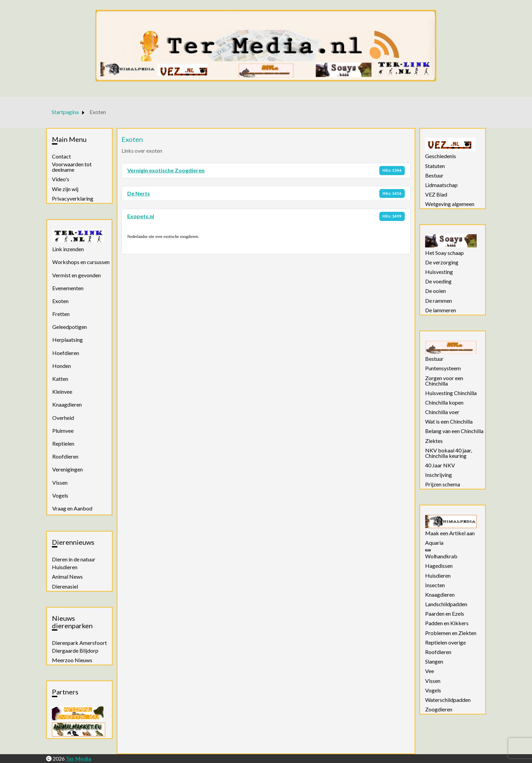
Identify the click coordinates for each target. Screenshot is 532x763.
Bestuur (434, 175)
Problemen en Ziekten (451, 633)
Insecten (435, 585)
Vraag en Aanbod (72, 508)
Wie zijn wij (65, 189)
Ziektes (434, 441)
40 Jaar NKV (440, 465)
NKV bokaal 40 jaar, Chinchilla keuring (449, 453)
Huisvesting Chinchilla (451, 393)
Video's (61, 179)
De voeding (438, 281)
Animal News (67, 577)
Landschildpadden (446, 604)
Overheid (63, 418)
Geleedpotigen (70, 327)
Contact (61, 156)
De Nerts (139, 193)
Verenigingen (68, 469)
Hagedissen (439, 566)
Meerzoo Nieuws (72, 660)
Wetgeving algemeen (450, 204)
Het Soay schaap (444, 253)
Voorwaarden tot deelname (72, 167)
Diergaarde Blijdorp (75, 651)
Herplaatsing (68, 340)
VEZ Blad (436, 194)
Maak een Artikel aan (450, 533)
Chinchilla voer (442, 412)
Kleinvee (62, 392)
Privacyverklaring (73, 199)
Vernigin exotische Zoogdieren (166, 170)
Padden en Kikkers (447, 623)
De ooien (435, 291)
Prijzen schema (443, 484)
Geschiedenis (441, 156)
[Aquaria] (428, 550)
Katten (60, 379)
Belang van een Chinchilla (454, 431)
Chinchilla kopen (444, 403)
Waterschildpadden (448, 700)
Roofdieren (65, 456)
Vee (430, 671)
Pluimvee (63, 431)
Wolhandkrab (441, 556)
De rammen (439, 301)
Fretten (61, 314)
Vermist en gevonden (77, 275)
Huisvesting (439, 272)
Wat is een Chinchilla (449, 422)
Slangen (434, 662)
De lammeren (441, 310)
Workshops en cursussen (81, 262)
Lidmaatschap (441, 185)
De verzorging (442, 262)
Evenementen (68, 288)
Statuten (435, 166)
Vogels (60, 495)
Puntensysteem (443, 368)
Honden (62, 366)
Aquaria (434, 543)
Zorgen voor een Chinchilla (444, 381)
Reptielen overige (445, 643)
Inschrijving (439, 475)
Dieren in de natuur (74, 559)
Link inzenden (68, 249)
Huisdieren (65, 567)
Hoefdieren (66, 353)
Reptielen (63, 443)
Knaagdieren (67, 404)
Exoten (60, 301)
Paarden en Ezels (445, 614)
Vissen (60, 482)
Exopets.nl (141, 216)
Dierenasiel (65, 587)
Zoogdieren (439, 709)
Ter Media (79, 758)
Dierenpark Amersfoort (79, 643)
